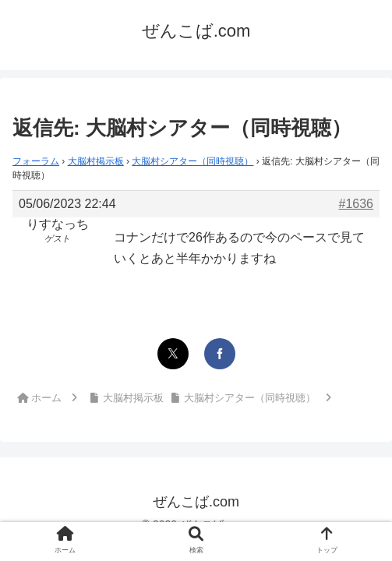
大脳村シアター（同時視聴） (192, 161)
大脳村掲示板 (96, 161)
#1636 (357, 204)
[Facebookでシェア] (220, 354)
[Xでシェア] (173, 354)
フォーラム (36, 161)
